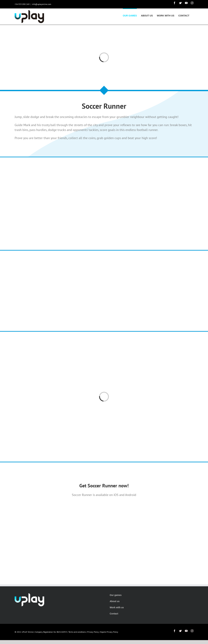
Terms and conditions (77, 632)
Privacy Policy (93, 632)
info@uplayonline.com (42, 4)
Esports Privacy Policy (109, 632)
